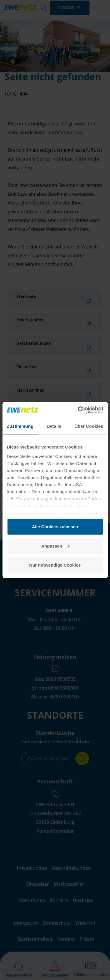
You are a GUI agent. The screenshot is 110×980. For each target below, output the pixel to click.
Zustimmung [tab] (20, 426)
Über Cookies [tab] (89, 426)
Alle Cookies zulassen (55, 527)
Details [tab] (54, 426)
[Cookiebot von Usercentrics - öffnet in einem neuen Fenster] (78, 410)
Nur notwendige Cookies (55, 565)
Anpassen (55, 546)
